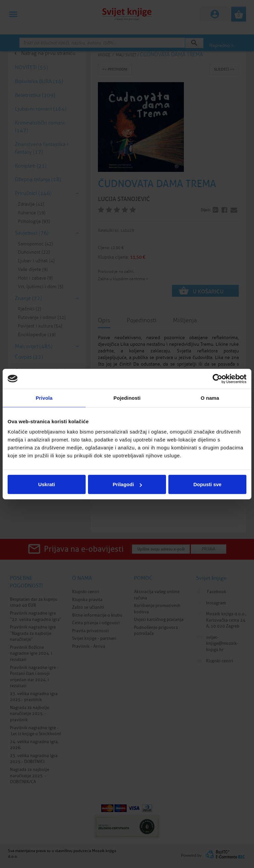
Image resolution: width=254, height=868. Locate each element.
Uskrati (46, 484)
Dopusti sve (208, 484)
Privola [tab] (44, 398)
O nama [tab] (210, 398)
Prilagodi (127, 484)
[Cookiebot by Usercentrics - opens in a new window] (217, 379)
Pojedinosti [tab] (127, 398)
